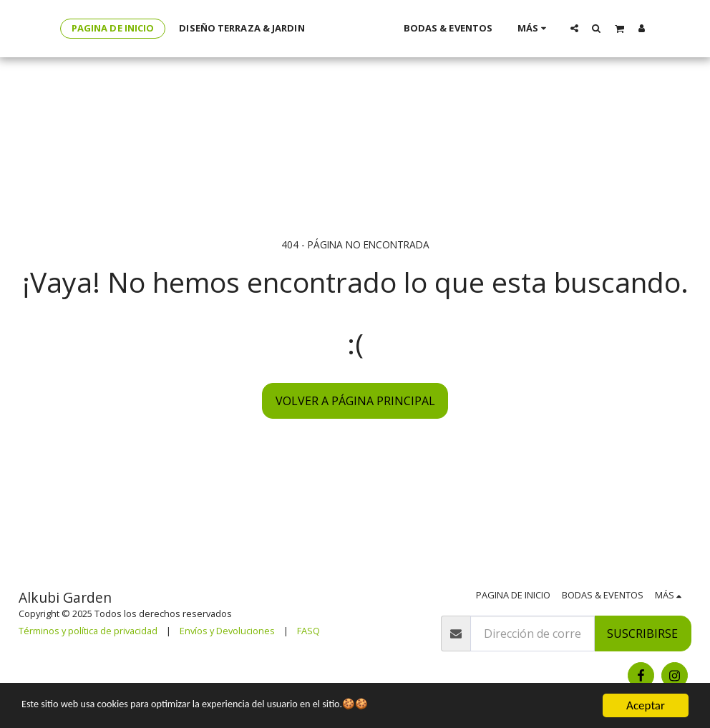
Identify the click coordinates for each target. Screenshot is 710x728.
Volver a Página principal (355, 401)
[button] (593, 28)
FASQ (308, 631)
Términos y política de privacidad (88, 631)
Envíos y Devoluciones (227, 631)
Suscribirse (642, 634)
